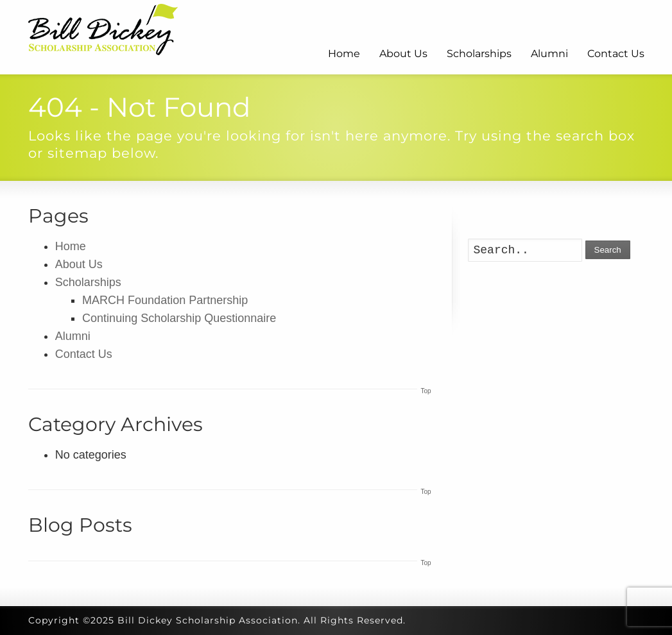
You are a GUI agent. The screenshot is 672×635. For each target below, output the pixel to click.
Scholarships (479, 54)
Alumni (549, 54)
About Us (403, 54)
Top (426, 391)
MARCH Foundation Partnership (165, 300)
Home (344, 54)
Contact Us (616, 54)
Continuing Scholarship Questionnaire (179, 318)
